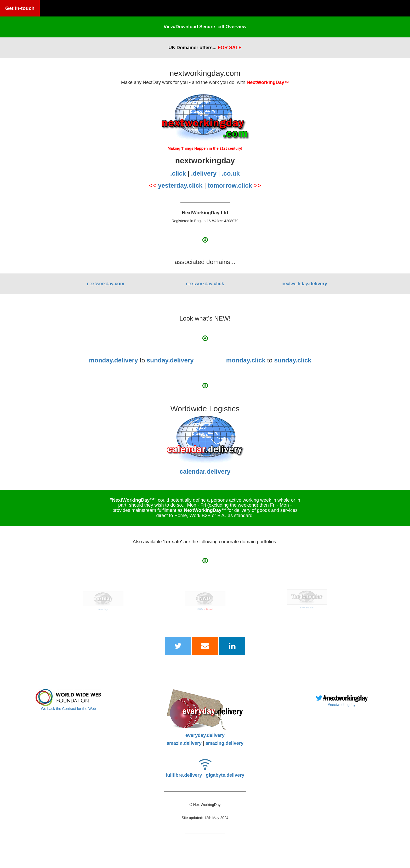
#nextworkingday (342, 705)
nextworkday (106, 284)
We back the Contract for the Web (68, 709)
